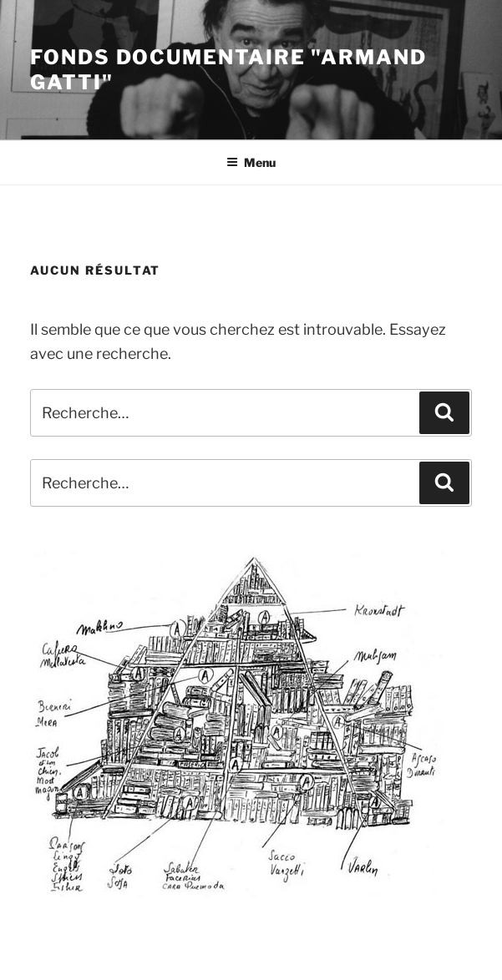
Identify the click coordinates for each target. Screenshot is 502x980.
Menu (251, 162)
